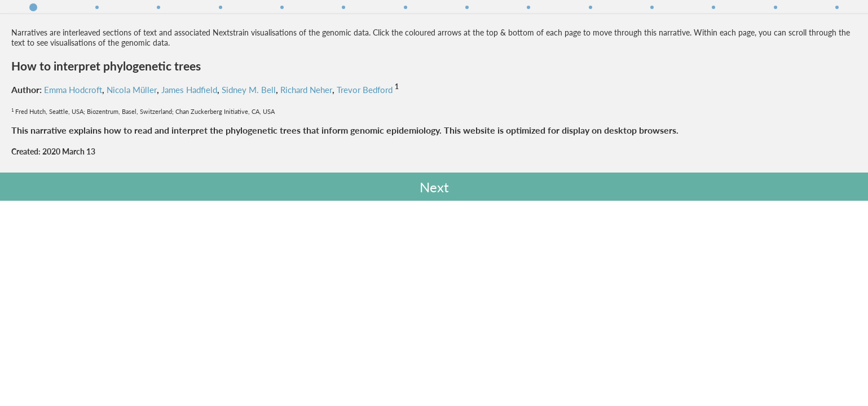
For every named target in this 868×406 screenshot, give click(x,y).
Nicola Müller (139, 130)
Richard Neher (72, 142)
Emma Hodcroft (76, 130)
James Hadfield (200, 130)
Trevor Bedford (135, 142)
